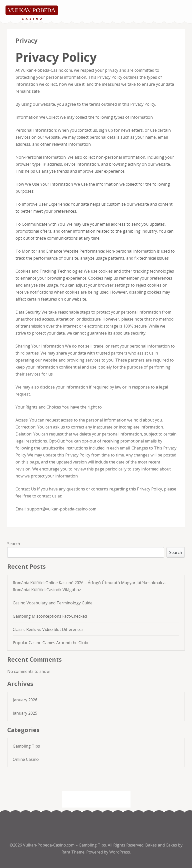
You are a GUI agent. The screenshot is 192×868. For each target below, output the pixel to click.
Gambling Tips (26, 746)
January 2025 (25, 713)
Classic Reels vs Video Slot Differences (48, 629)
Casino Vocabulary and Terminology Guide (53, 603)
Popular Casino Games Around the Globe (51, 643)
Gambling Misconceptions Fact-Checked (50, 616)
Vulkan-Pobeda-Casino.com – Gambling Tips (64, 845)
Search (14, 544)
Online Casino (26, 759)
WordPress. (120, 852)
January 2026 (25, 700)
